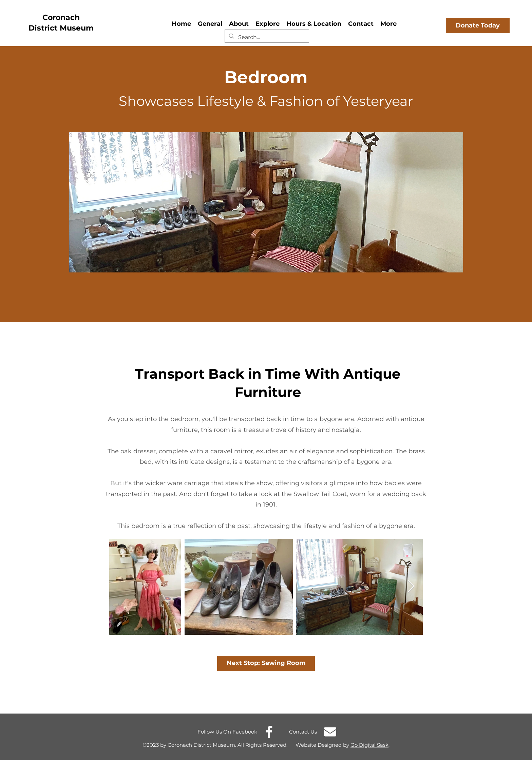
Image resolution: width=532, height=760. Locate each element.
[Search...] (267, 37)
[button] (239, 23)
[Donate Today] (478, 26)
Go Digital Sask (369, 745)
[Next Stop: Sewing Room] (266, 663)
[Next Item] (411, 587)
